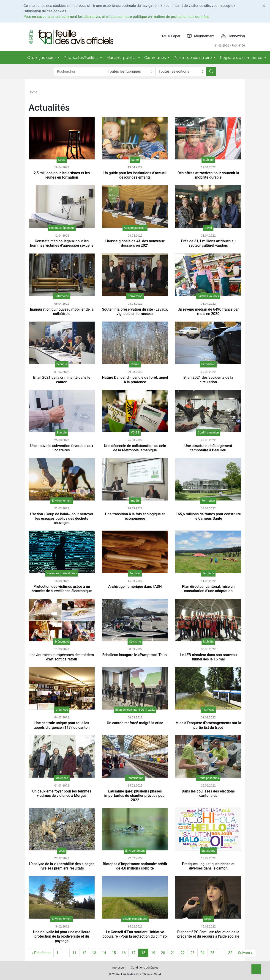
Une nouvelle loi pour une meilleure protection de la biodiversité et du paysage (62, 936)
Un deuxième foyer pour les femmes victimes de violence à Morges (62, 793)
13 (94, 953)
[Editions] (181, 72)
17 (134, 953)
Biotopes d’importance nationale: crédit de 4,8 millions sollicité (135, 866)
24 (202, 953)
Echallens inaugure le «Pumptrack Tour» (135, 655)
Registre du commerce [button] (241, 58)
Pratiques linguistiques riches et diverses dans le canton (208, 866)
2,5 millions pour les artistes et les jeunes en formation (62, 175)
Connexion (233, 36)
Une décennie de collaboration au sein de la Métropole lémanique (135, 448)
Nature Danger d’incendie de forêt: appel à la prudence (135, 380)
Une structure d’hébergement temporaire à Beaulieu (208, 448)
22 (183, 953)
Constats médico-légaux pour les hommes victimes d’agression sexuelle (62, 243)
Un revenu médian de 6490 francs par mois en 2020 (208, 312)
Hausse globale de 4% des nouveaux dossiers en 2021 (135, 243)
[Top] (256, 969)
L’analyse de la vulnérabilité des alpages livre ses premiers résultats (62, 866)
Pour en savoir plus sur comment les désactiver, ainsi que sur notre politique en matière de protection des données (116, 17)
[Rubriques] (130, 72)
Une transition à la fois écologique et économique (135, 516)
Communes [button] (155, 58)
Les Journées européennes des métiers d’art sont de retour (62, 657)
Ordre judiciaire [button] (42, 58)
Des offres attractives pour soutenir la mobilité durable (208, 175)
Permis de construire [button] (193, 58)
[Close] (264, 6)
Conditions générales (145, 968)
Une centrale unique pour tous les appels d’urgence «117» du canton (62, 725)
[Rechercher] (211, 72)
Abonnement (201, 36)
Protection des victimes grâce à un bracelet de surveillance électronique (62, 589)
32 (230, 953)
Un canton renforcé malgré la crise (135, 723)
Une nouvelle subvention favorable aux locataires (62, 448)
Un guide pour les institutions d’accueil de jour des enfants (135, 175)
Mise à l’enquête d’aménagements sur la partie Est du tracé (208, 725)
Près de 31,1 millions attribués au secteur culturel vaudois (208, 243)
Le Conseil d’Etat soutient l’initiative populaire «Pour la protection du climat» (135, 934)
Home (33, 92)
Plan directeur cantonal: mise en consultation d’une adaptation (208, 589)
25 (212, 953)
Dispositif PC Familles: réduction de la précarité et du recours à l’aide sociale (208, 934)
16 (124, 953)
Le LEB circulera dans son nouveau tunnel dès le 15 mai (208, 657)
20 (163, 953)
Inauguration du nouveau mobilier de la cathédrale (62, 312)
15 (114, 953)
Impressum (119, 968)
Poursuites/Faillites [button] (81, 58)
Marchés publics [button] (122, 58)
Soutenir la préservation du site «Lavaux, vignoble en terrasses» (135, 312)
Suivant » (245, 953)
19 (153, 953)
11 (74, 953)
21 (173, 953)
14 (104, 953)
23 (193, 953)
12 (84, 953)
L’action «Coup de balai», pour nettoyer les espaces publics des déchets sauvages (62, 518)
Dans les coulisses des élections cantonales (208, 793)
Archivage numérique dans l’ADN (135, 587)
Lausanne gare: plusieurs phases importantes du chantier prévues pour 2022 (135, 796)
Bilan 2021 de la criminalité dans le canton (62, 380)
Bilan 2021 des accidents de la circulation (208, 380)
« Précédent (41, 953)
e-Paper (171, 36)
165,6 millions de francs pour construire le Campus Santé (208, 516)
